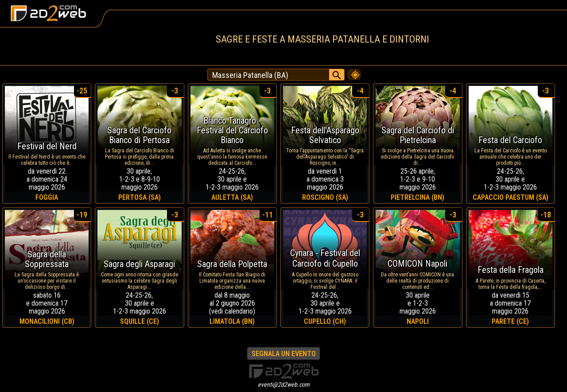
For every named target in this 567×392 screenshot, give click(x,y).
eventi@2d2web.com (284, 384)
